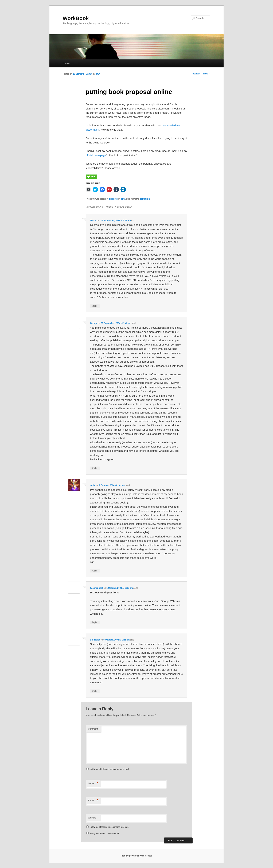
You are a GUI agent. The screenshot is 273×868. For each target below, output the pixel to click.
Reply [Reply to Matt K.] (95, 306)
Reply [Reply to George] (95, 468)
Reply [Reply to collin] (95, 571)
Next (207, 74)
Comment (94, 729)
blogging (113, 199)
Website (92, 818)
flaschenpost (96, 588)
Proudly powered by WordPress (136, 856)
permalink (145, 199)
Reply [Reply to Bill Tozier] (95, 691)
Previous (195, 74)
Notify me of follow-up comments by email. (109, 827)
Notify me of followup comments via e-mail (109, 769)
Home (67, 63)
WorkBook (76, 18)
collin (93, 485)
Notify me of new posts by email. (105, 833)
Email (93, 801)
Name (93, 784)
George (94, 323)
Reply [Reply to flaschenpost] (95, 622)
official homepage (96, 155)
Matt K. (93, 221)
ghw (97, 74)
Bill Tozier (95, 640)
